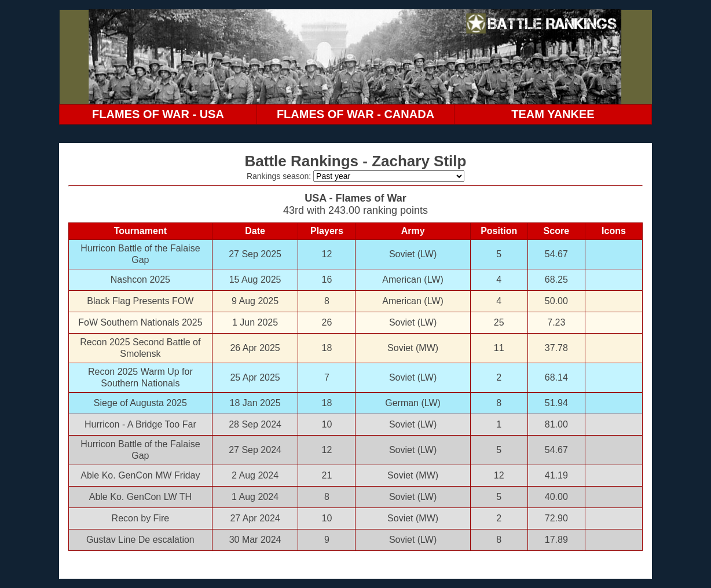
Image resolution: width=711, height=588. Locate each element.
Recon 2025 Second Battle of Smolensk (140, 348)
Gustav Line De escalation (140, 540)
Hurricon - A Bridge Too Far (140, 424)
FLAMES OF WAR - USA (158, 114)
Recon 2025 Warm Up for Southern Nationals (140, 377)
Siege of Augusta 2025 (140, 403)
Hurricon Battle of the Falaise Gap (140, 254)
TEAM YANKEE (553, 114)
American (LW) (413, 280)
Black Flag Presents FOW (140, 301)
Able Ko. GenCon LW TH (140, 497)
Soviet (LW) (413, 254)
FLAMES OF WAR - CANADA (355, 114)
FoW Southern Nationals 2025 (140, 322)
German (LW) (413, 403)
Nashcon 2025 (140, 280)
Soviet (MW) (413, 348)
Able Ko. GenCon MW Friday (140, 475)
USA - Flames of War (355, 198)
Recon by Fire (141, 518)
